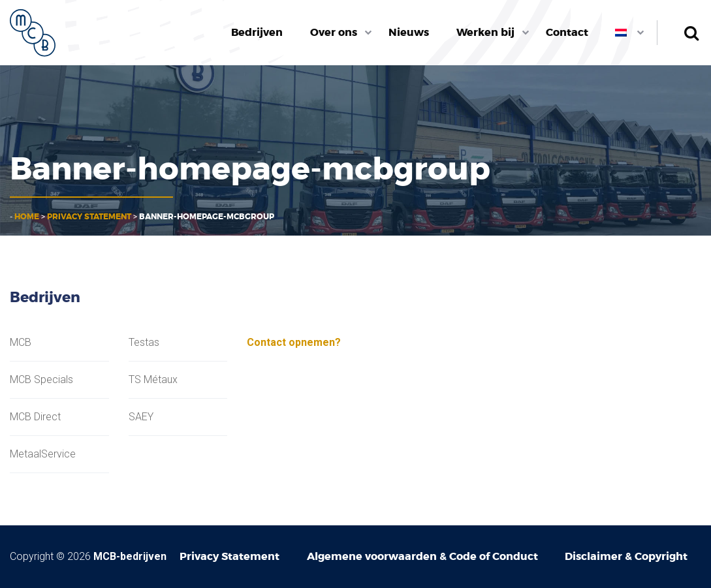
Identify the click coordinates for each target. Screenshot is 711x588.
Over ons (334, 32)
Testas (144, 343)
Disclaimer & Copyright (626, 556)
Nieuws (409, 32)
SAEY (141, 417)
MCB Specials (41, 380)
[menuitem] (258, 33)
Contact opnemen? (294, 342)
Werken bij (485, 32)
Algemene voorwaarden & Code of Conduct (422, 556)
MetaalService (43, 454)
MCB (21, 343)
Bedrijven (257, 32)
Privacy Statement (89, 217)
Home (27, 217)
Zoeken (691, 33)
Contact (567, 32)
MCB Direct (35, 417)
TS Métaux (153, 380)
